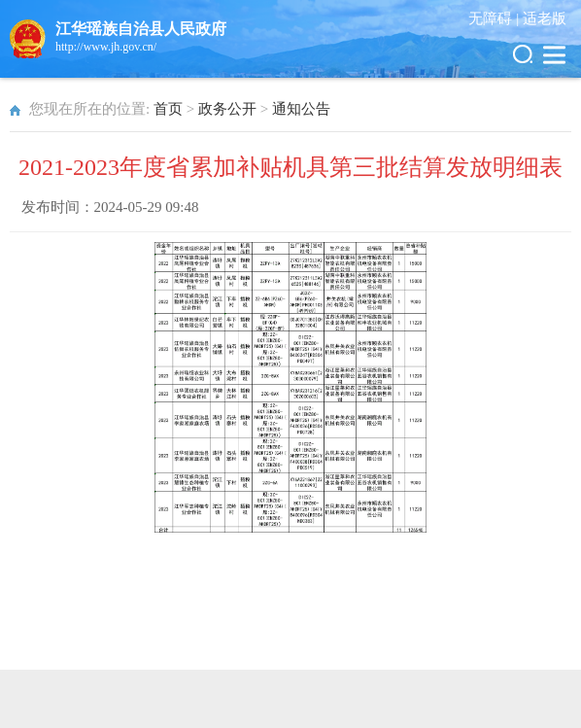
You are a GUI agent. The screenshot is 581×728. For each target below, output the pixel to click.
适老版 (545, 18)
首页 (168, 109)
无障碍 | (496, 18)
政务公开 (227, 109)
